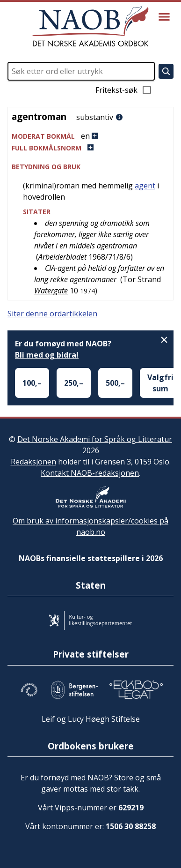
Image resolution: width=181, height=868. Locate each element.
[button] (90, 136)
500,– (115, 383)
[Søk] (166, 71)
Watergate (51, 291)
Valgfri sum (160, 383)
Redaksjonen (33, 462)
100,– (32, 383)
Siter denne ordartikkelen (52, 314)
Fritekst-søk (124, 90)
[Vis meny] (164, 17)
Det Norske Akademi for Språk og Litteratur (95, 439)
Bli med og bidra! (47, 355)
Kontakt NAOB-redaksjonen (90, 473)
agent (145, 186)
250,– (74, 383)
